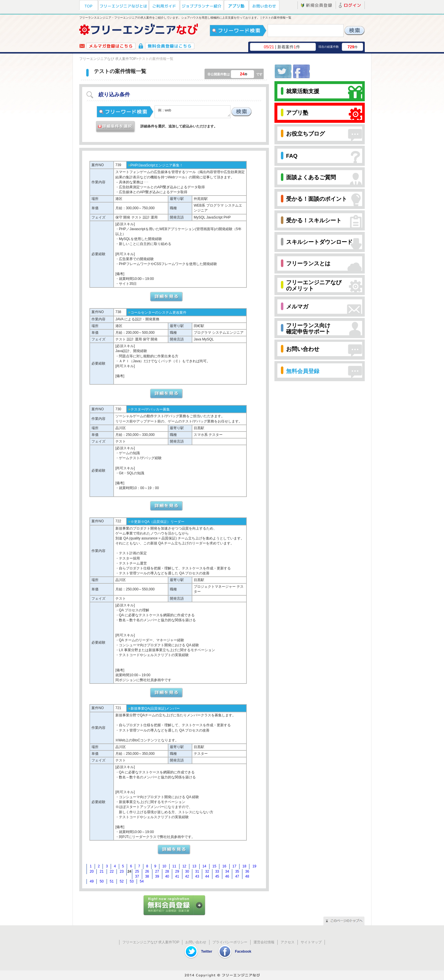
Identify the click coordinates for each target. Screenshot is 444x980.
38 (147, 876)
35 (237, 871)
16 (224, 866)
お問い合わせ (196, 942)
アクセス (288, 942)
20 (92, 871)
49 (92, 881)
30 (187, 871)
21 (102, 871)
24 (129, 871)
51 (112, 881)
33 (217, 871)
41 (177, 876)
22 (112, 871)
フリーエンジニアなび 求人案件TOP (108, 59)
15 (214, 866)
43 (197, 876)
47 (237, 876)
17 (234, 866)
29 (177, 871)
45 (217, 876)
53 (132, 881)
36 (247, 871)
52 (122, 881)
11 (174, 866)
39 (157, 876)
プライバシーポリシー (230, 942)
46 (227, 876)
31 (197, 871)
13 (194, 866)
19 (254, 866)
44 (207, 876)
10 (164, 866)
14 (204, 866)
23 (122, 871)
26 (147, 871)
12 (184, 866)
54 (142, 881)
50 (102, 881)
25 (137, 871)
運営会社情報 (264, 942)
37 (137, 876)
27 (157, 871)
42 (187, 876)
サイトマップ (311, 942)
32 (207, 871)
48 (247, 876)
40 (167, 876)
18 (244, 866)
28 (167, 871)
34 (227, 871)
